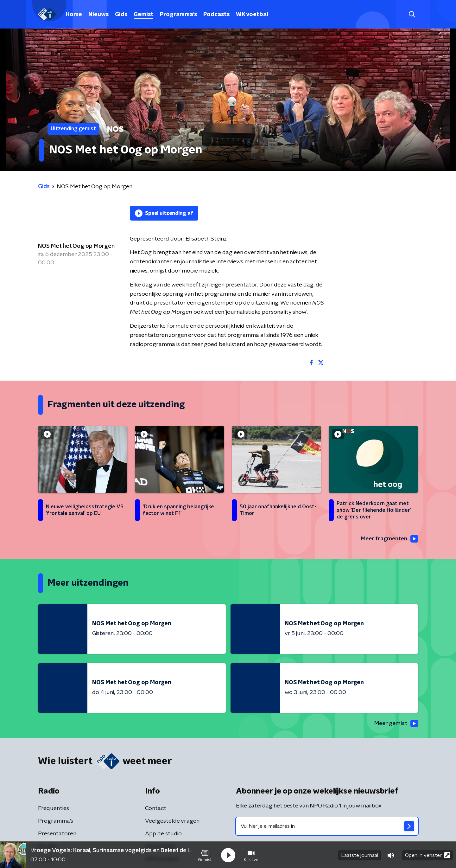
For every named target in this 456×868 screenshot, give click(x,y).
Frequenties (54, 809)
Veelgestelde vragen (172, 821)
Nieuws (98, 15)
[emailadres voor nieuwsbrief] (327, 826)
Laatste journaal (360, 855)
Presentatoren (57, 834)
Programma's (178, 15)
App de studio (163, 834)
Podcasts (216, 15)
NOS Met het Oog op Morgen (76, 246)
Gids (121, 15)
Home (74, 15)
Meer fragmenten (389, 539)
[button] (205, 855)
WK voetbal (252, 15)
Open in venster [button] (428, 855)
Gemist (144, 15)
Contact (156, 809)
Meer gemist (396, 724)
